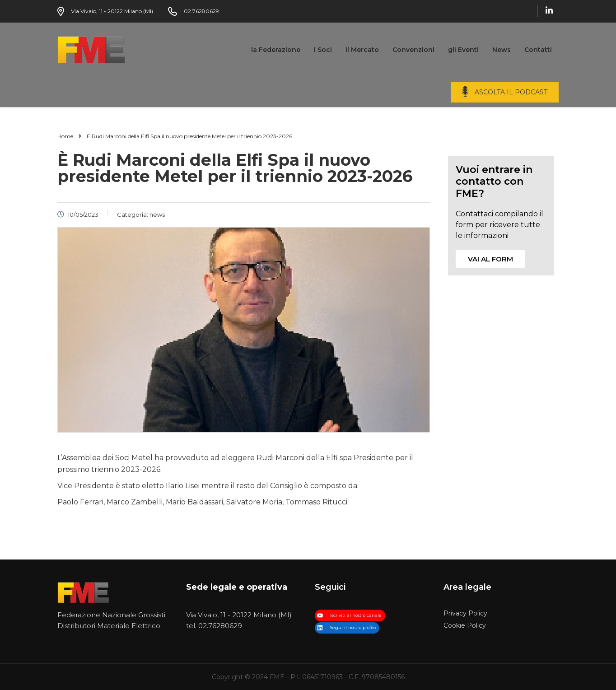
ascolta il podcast (511, 92)
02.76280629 (220, 626)
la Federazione (276, 50)
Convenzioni (413, 50)
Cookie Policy (465, 626)
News (502, 50)
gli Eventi (463, 50)
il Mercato (362, 50)
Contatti (538, 50)
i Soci (323, 50)
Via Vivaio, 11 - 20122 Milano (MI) (239, 615)
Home (65, 136)
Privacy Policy (465, 613)
